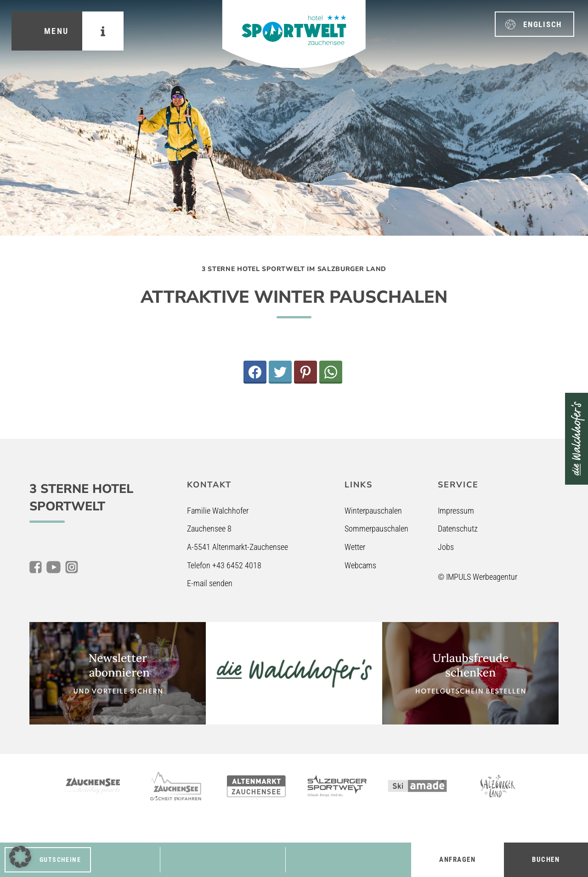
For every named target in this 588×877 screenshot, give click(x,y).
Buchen (546, 860)
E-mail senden (210, 583)
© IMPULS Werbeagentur (478, 577)
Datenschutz (458, 529)
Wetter (355, 547)
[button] (20, 857)
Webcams (360, 565)
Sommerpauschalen (376, 529)
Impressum (456, 511)
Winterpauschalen (373, 511)
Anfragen (457, 860)
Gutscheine (60, 860)
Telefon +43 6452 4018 (224, 565)
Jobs (446, 547)
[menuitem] (534, 24)
